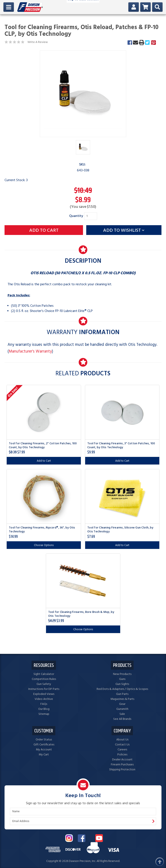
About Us (122, 740)
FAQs (44, 704)
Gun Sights (122, 684)
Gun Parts (122, 694)
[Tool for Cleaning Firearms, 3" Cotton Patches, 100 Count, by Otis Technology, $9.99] (122, 412)
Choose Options (44, 545)
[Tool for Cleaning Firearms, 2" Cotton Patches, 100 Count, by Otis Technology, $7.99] (44, 412)
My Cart (44, 755)
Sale (122, 714)
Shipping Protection (122, 770)
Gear (122, 704)
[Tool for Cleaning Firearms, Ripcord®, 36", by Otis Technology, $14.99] (44, 496)
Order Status (44, 740)
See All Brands (122, 719)
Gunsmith (122, 709)
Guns (122, 679)
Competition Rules (44, 679)
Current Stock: (16, 180)
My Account (44, 750)
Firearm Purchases (122, 765)
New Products (122, 674)
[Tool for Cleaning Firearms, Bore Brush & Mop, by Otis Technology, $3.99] (83, 581)
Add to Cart (44, 461)
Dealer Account (122, 760)
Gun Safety (44, 684)
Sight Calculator (44, 674)
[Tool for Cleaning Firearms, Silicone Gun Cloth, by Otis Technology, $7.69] (122, 496)
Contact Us (122, 745)
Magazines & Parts (122, 699)
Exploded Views (44, 694)
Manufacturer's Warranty (30, 351)
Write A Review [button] (38, 42)
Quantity (76, 216)
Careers (122, 750)
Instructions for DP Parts (44, 689)
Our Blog (44, 709)
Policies (122, 755)
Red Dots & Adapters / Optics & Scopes (122, 689)
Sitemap (44, 714)
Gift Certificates (44, 745)
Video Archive (44, 699)
